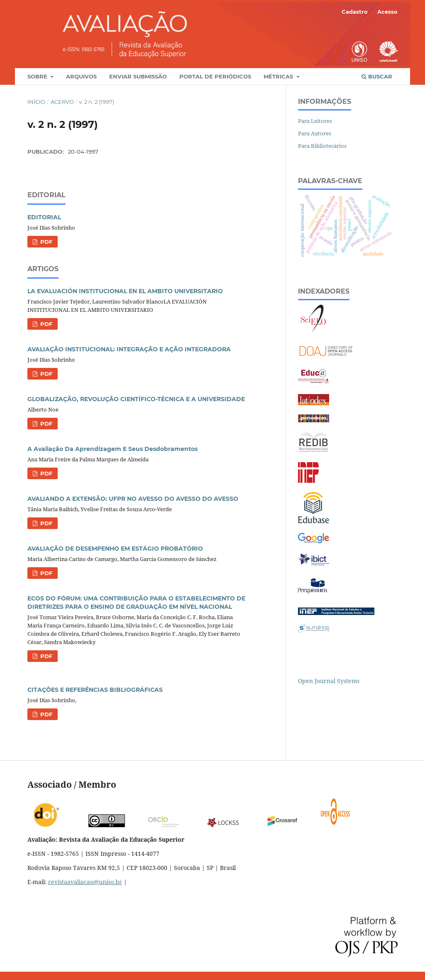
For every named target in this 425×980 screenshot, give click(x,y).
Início (36, 102)
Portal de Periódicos (215, 76)
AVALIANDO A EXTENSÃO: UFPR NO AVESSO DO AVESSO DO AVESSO (133, 499)
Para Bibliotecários (322, 146)
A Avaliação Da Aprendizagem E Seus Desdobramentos (112, 449)
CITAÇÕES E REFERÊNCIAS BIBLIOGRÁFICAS (95, 690)
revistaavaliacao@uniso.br (85, 882)
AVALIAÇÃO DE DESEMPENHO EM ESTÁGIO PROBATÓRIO (115, 549)
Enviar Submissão (138, 76)
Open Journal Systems (329, 681)
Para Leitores (315, 121)
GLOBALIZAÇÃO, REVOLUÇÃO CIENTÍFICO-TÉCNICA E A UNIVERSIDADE (136, 399)
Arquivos (81, 76)
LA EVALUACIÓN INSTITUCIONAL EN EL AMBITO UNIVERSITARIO (125, 291)
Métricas (279, 76)
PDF (45, 242)
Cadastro (355, 12)
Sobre (38, 76)
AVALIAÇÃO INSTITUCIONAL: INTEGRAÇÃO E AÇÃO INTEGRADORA (129, 349)
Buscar (377, 76)
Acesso (387, 12)
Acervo (62, 102)
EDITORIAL (44, 217)
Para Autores (315, 133)
